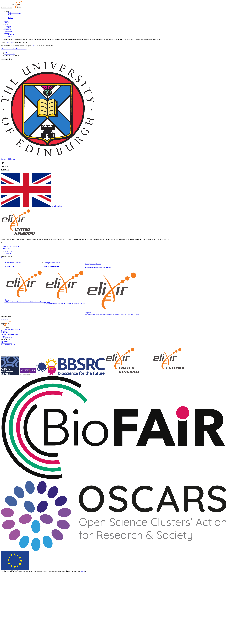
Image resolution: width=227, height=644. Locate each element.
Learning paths (9, 31)
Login (10, 14)
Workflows (8, 28)
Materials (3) (8, 251)
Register (11, 18)
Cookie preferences (7, 338)
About (6, 21)
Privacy (3, 336)
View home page (6, 248)
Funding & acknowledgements (10, 334)
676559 (83, 571)
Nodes (10, 36)
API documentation (7, 343)
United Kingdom (57, 206)
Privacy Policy (10, 43)
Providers (11, 34)
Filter (2, 258)
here (34, 46)
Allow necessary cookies (8, 49)
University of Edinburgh (8, 159)
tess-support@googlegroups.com (11, 329)
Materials (7, 24)
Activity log (4, 320)
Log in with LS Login (15, 13)
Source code (4, 341)
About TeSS (4, 333)
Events (7, 23)
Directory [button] (7, 33)
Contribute (4, 331)
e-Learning (8, 26)
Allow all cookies (21, 49)
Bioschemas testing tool (8, 344)
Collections (8, 29)
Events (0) (8, 253)
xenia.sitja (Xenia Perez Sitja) (10, 247)
